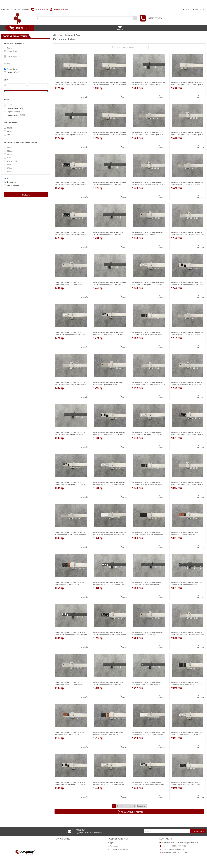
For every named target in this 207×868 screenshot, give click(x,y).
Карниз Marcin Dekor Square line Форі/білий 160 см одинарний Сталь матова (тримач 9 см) (70, 333)
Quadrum (14, 72)
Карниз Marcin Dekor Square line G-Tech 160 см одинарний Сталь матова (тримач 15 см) (71, 233)
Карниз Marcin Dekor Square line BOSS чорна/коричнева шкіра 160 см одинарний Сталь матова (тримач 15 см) (109, 733)
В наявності (10, 182)
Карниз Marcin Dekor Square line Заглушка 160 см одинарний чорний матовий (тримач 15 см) (71, 133)
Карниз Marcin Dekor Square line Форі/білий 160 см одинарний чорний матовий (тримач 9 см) (110, 583)
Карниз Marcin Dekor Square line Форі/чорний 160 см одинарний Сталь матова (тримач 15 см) (70, 483)
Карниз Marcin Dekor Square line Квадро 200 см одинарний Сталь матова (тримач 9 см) (71, 383)
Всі (7, 178)
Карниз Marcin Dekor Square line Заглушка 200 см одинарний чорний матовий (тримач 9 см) (110, 183)
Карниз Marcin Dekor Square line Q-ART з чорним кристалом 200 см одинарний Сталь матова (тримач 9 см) (70, 683)
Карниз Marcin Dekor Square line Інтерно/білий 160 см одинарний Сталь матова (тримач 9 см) (148, 283)
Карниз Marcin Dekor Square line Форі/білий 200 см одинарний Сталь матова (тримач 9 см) (109, 783)
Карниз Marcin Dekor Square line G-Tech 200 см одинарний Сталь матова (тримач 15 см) (110, 633)
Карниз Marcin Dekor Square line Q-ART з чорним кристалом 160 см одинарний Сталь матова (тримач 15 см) (186, 383)
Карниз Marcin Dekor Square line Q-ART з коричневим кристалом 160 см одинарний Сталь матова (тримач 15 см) (109, 383)
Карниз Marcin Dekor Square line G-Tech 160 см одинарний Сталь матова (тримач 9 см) (71, 183)
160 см (12, 161)
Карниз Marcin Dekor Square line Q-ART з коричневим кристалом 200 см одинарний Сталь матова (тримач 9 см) (148, 633)
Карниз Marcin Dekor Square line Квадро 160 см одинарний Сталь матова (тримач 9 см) (187, 133)
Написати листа (41, 9)
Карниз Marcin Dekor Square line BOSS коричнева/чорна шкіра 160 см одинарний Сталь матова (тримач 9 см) (186, 533)
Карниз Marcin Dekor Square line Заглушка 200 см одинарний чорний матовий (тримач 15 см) (110, 283)
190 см (8, 171)
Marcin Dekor (12, 51)
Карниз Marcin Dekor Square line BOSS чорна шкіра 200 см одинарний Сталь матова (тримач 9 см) (186, 783)
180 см (8, 168)
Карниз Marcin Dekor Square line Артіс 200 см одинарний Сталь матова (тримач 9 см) (187, 333)
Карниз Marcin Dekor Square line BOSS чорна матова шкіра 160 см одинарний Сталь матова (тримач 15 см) (186, 683)
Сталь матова (15, 108)
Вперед (141, 806)
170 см (8, 165)
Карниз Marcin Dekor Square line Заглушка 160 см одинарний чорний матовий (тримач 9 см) (148, 84)
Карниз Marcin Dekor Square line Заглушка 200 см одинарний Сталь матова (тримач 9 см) (187, 84)
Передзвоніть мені (61, 9)
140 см (8, 154)
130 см (8, 151)
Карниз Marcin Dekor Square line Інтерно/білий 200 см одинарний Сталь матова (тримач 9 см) (187, 733)
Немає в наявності (13, 185)
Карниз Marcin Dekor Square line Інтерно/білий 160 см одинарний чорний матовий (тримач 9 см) (71, 633)
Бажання (120, 28)
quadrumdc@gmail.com (178, 849)
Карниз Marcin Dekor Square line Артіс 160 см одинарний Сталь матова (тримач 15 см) (187, 183)
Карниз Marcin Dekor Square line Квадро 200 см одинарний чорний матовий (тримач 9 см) (109, 683)
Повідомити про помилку (118, 849)
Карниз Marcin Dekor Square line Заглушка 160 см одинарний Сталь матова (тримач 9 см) (71, 84)
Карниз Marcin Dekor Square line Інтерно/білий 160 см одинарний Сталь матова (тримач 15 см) (109, 483)
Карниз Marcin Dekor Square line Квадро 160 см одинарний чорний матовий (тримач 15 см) (70, 433)
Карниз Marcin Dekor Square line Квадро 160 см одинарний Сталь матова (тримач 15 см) (148, 183)
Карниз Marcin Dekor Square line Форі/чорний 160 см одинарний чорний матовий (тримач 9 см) (147, 583)
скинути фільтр (13, 56)
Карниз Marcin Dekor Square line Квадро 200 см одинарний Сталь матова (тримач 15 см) (187, 483)
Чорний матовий (16, 115)
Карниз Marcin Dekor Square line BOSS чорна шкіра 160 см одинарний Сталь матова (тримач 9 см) (147, 333)
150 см (8, 158)
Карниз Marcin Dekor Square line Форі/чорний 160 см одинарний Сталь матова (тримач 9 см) (109, 333)
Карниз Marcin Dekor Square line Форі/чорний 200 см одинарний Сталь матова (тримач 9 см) (148, 783)
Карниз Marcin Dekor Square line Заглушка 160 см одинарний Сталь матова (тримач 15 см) (110, 84)
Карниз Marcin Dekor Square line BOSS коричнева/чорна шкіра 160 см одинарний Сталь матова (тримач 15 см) (70, 733)
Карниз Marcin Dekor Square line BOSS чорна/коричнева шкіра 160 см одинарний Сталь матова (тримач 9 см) (70, 583)
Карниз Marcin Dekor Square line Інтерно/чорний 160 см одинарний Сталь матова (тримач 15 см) (109, 433)
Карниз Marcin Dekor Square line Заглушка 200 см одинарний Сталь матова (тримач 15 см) (110, 133)
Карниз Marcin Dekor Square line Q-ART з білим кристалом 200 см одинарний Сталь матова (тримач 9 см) (188, 633)
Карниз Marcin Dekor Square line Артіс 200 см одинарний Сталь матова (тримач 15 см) (71, 533)
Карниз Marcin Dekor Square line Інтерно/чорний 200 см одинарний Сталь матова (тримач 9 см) (71, 783)
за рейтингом (129, 47)
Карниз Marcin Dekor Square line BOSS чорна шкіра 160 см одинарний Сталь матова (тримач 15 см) (147, 483)
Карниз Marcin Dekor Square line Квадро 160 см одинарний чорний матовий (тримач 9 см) (109, 233)
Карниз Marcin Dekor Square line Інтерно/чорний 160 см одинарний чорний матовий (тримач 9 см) (187, 583)
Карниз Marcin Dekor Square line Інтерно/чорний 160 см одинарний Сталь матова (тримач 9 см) (187, 283)
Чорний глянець (12, 112)
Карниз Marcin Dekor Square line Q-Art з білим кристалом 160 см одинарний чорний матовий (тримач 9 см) (147, 683)
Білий (8, 105)
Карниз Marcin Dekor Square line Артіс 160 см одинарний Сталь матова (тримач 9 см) (148, 133)
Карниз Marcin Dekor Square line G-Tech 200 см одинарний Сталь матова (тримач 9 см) (187, 433)
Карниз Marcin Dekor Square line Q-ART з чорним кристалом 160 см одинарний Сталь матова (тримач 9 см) (70, 283)
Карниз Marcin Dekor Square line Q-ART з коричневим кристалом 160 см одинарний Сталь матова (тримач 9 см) (148, 233)
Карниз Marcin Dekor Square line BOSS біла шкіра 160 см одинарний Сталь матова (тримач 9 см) (110, 533)
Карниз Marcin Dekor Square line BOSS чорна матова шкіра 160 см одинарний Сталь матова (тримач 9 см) (147, 533)
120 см (8, 147)
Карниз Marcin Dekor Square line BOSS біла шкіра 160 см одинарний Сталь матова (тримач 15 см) (149, 733)
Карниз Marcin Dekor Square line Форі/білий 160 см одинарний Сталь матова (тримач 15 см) (147, 433)
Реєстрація (113, 846)
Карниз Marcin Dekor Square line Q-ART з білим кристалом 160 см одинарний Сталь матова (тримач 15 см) (149, 383)
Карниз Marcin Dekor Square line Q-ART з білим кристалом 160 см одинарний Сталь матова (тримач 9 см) (188, 233)
